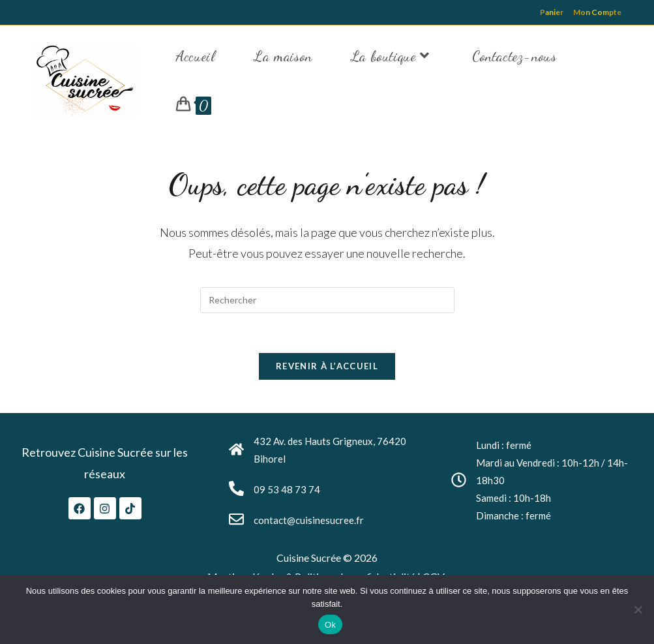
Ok (330, 625)
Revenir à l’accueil (327, 366)
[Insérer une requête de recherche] (327, 300)
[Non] (638, 609)
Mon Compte (597, 12)
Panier (552, 12)
